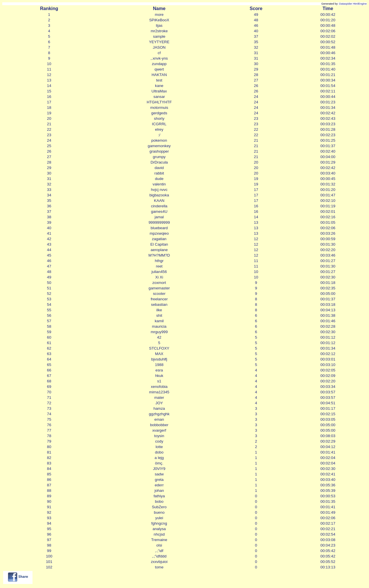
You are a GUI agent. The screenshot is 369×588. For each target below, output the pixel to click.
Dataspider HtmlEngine (353, 4)
